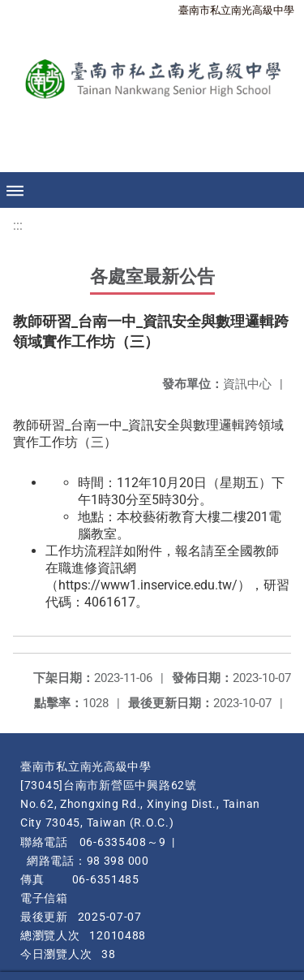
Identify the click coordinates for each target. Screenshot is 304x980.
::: (18, 225)
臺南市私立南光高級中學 (236, 10)
